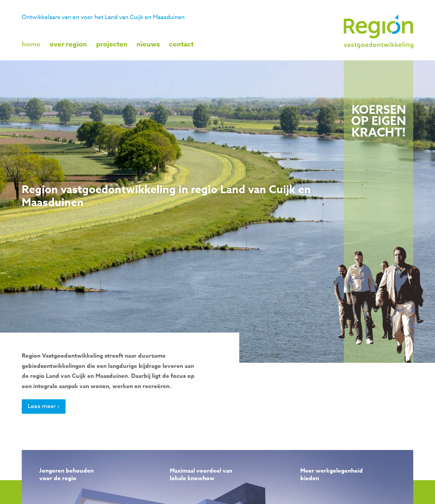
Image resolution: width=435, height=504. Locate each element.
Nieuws (148, 44)
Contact (181, 44)
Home (31, 44)
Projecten (112, 44)
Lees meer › (44, 406)
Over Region (68, 44)
